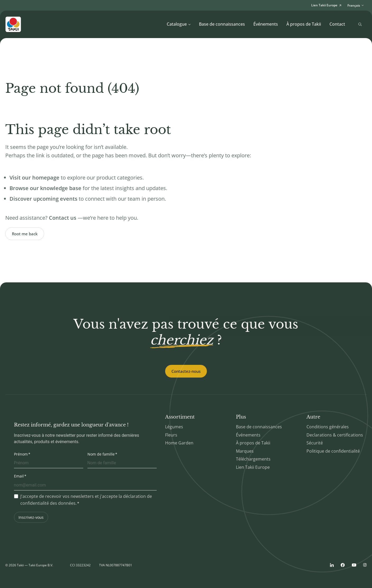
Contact (337, 24)
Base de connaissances (222, 24)
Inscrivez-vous (31, 517)
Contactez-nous (186, 371)
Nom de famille (101, 454)
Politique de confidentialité (333, 451)
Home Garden (179, 443)
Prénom (21, 454)
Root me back (25, 234)
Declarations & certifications (335, 435)
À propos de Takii (304, 24)
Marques (245, 451)
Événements (266, 24)
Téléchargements (253, 459)
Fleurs (171, 435)
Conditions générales (328, 427)
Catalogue (179, 24)
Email (19, 476)
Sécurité (315, 443)
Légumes (174, 427)
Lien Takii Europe (253, 467)
